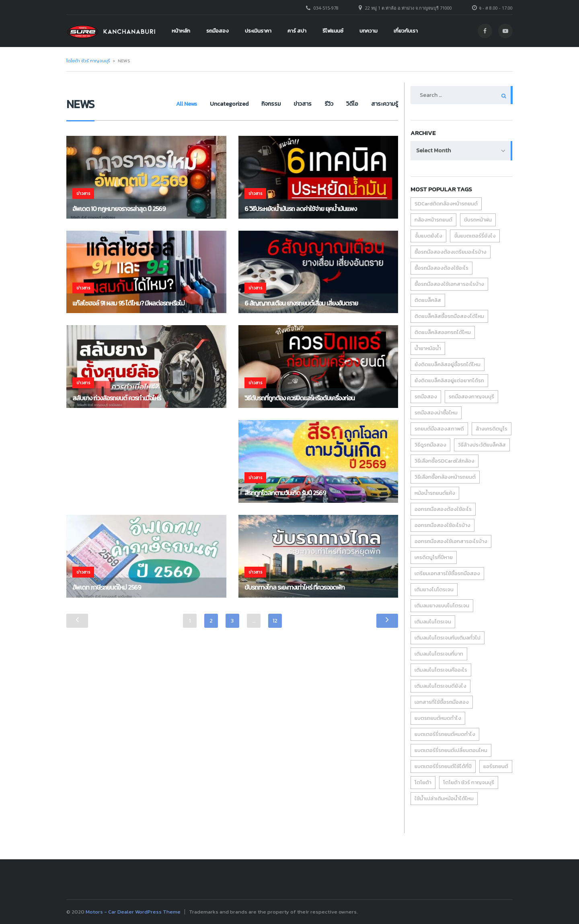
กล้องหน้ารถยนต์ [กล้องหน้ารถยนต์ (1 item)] (433, 220)
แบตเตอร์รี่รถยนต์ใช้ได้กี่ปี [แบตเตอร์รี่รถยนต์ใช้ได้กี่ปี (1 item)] (443, 766)
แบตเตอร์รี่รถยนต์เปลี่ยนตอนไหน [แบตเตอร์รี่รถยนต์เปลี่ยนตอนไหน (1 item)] (451, 750)
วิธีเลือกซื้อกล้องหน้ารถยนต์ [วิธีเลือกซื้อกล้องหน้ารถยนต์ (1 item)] (445, 477)
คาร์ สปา (297, 31)
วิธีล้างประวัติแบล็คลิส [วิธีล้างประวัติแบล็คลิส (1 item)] (482, 445)
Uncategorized (221, 104)
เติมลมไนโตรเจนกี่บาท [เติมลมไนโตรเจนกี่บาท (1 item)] (439, 654)
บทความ (369, 31)
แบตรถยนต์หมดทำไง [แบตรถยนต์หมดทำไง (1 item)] (438, 718)
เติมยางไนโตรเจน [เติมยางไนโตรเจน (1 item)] (434, 589)
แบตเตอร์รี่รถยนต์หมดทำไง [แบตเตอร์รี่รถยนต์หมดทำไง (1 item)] (445, 734)
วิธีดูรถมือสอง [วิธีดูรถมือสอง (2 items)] (430, 445)
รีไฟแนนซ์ (333, 31)
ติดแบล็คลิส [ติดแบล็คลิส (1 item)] (428, 300)
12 (275, 621)
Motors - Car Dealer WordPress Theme (133, 912)
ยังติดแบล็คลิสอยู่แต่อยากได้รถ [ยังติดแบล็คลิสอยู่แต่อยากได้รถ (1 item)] (449, 380)
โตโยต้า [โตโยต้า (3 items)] (423, 782)
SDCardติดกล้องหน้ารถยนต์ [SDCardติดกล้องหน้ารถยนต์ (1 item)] (446, 204)
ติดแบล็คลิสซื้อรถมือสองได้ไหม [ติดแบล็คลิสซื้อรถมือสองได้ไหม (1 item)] (449, 316)
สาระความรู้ (385, 104)
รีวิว (326, 104)
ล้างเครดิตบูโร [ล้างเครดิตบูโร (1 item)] (492, 429)
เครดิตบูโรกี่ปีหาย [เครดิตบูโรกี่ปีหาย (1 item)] (434, 557)
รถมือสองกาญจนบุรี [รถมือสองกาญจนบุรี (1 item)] (471, 396)
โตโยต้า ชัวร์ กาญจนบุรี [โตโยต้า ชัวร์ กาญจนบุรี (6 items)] (469, 782)
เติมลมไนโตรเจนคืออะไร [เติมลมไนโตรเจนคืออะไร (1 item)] (441, 670)
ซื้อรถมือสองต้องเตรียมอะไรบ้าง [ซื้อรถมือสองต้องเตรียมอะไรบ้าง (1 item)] (451, 252)
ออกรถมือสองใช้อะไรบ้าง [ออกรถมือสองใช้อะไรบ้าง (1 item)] (442, 525)
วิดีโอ (351, 104)
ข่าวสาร (298, 104)
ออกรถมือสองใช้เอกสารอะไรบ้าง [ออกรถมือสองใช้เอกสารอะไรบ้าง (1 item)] (451, 541)
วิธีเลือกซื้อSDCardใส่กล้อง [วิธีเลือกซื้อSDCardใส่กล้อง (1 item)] (445, 461)
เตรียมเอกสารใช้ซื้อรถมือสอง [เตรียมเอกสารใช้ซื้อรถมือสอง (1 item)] (447, 573)
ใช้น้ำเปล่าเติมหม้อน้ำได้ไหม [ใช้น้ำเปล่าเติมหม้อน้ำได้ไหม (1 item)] (444, 798)
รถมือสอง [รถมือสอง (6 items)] (426, 396)
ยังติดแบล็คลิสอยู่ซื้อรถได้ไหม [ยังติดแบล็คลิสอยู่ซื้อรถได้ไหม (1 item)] (448, 364)
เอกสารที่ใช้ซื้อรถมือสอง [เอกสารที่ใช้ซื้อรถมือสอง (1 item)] (442, 702)
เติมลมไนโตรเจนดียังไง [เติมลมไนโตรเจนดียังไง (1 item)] (440, 686)
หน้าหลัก (181, 31)
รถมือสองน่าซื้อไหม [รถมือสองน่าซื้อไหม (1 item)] (436, 413)
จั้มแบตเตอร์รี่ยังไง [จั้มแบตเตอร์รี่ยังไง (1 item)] (475, 236)
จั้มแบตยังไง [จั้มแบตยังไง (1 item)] (428, 236)
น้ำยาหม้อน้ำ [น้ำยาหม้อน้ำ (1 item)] (428, 348)
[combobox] (462, 151)
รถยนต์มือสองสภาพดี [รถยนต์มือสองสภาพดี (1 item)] (439, 429)
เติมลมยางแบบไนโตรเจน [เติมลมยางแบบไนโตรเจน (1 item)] (442, 605)
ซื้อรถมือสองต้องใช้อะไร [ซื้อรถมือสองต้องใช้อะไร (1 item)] (441, 268)
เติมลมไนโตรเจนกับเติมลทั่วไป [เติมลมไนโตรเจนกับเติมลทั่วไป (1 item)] (448, 638)
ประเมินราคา (258, 31)
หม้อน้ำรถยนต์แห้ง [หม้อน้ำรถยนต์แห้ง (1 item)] (435, 493)
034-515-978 (326, 8)
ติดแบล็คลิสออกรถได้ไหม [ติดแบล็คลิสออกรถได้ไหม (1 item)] (443, 332)
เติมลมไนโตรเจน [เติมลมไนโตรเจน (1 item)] (433, 622)
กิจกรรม (265, 104)
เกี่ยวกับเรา (406, 31)
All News (177, 104)
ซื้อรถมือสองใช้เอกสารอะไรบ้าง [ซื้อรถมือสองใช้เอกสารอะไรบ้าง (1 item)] (449, 284)
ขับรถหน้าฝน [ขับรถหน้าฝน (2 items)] (478, 220)
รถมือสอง (218, 31)
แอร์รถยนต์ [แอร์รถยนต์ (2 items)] (496, 766)
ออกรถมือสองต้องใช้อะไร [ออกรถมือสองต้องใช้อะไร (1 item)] (443, 509)
